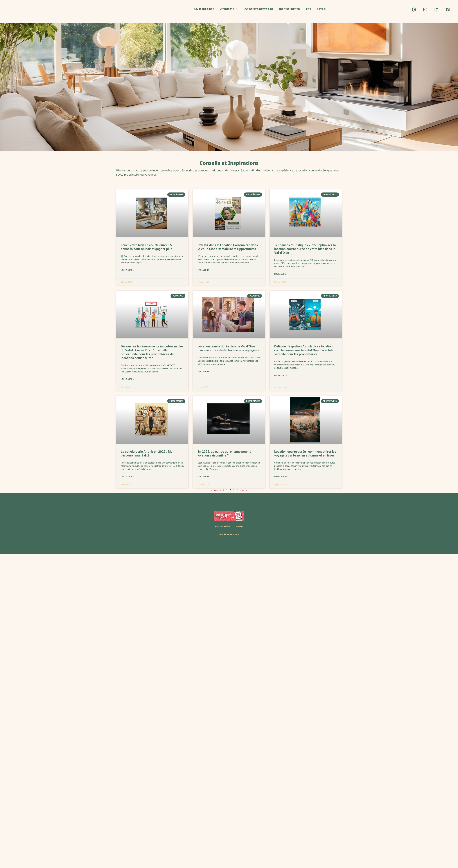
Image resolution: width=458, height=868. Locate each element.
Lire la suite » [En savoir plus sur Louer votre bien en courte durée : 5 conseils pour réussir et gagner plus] (127, 270)
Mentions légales (223, 526)
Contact (321, 9)
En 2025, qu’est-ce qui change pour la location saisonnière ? (224, 454)
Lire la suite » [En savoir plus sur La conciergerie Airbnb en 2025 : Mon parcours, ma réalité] (127, 477)
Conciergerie (229, 9)
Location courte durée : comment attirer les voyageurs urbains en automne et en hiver (305, 454)
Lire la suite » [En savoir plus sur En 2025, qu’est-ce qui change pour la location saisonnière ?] (204, 477)
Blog (309, 9)
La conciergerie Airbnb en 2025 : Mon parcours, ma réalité (148, 454)
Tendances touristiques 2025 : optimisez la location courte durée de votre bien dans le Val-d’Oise (305, 249)
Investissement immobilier (258, 9)
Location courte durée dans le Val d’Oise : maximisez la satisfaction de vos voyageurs (229, 348)
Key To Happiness (204, 9)
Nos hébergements (290, 9)
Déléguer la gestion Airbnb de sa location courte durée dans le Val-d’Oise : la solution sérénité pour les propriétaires (305, 350)
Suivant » (242, 490)
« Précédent (218, 490)
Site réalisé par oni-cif (229, 534)
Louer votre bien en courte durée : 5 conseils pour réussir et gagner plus (146, 247)
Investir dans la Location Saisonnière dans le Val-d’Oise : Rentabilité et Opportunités (228, 247)
